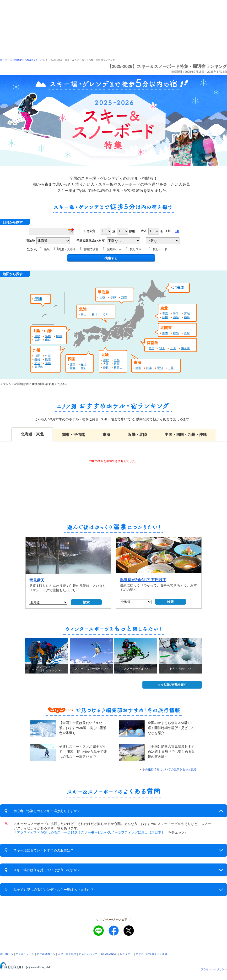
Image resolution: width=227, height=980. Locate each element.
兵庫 (117, 364)
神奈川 (185, 348)
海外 (165, 954)
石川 (94, 315)
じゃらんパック (88, 954)
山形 (176, 317)
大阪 (106, 364)
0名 (177, 231)
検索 (86, 602)
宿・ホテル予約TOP (11, 60)
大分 (37, 363)
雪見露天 (37, 580)
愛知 (160, 368)
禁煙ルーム (113, 249)
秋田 (165, 317)
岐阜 (149, 368)
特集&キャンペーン (35, 60)
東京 (151, 348)
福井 (105, 315)
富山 (84, 315)
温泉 (46, 249)
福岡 (37, 356)
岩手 (176, 314)
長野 (113, 298)
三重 (171, 368)
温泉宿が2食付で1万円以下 (143, 580)
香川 (83, 364)
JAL (106, 954)
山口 (48, 340)
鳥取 (37, 336)
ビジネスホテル (46, 954)
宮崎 (48, 363)
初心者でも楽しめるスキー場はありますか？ (42, 811)
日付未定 (89, 231)
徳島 (73, 364)
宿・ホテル (7, 954)
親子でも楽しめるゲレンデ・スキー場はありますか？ (49, 889)
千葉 (173, 348)
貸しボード (159, 249)
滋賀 (106, 360)
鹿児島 (39, 367)
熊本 (48, 359)
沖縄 (38, 299)
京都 (117, 360)
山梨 (102, 298)
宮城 (187, 314)
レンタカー (127, 954)
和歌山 (118, 367)
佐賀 (48, 356)
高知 (83, 368)
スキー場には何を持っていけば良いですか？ (42, 870)
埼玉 (162, 348)
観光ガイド (153, 954)
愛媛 (73, 368)
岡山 (59, 336)
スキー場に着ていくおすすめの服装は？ (39, 850)
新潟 (124, 298)
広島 (37, 340)
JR (102, 954)
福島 (187, 317)
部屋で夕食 (90, 249)
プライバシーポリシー (214, 969)
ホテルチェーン (25, 954)
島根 (48, 336)
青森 (165, 314)
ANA (112, 954)
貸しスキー (136, 249)
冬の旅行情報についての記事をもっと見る (169, 769)
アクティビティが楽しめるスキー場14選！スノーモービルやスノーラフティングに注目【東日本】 (91, 832)
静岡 (138, 368)
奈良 (106, 367)
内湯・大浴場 (66, 249)
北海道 (178, 287)
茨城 (187, 333)
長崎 (37, 359)
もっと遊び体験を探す (172, 685)
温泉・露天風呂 (67, 954)
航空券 (140, 954)
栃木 (165, 333)
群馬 (176, 333)
